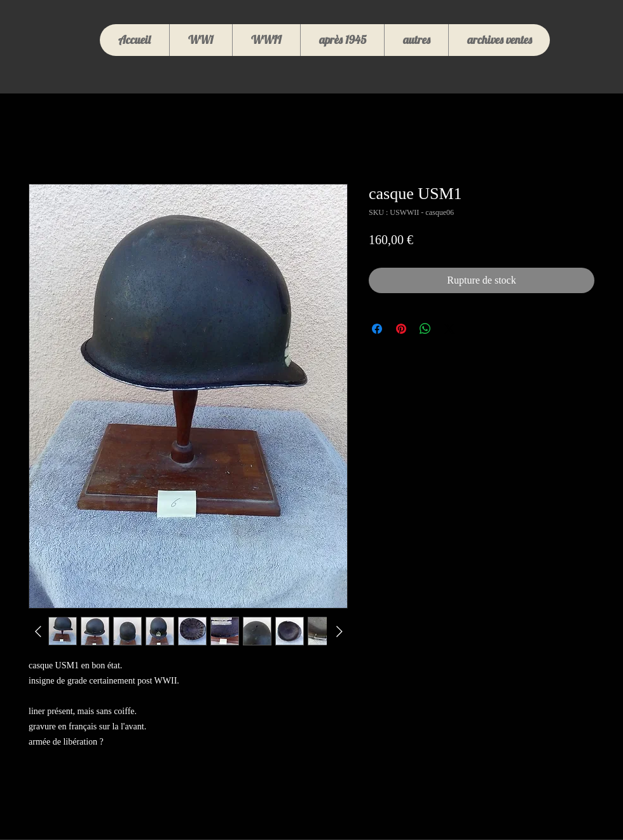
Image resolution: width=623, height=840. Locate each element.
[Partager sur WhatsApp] (425, 329)
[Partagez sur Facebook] (377, 329)
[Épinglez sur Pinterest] (401, 329)
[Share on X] (449, 329)
